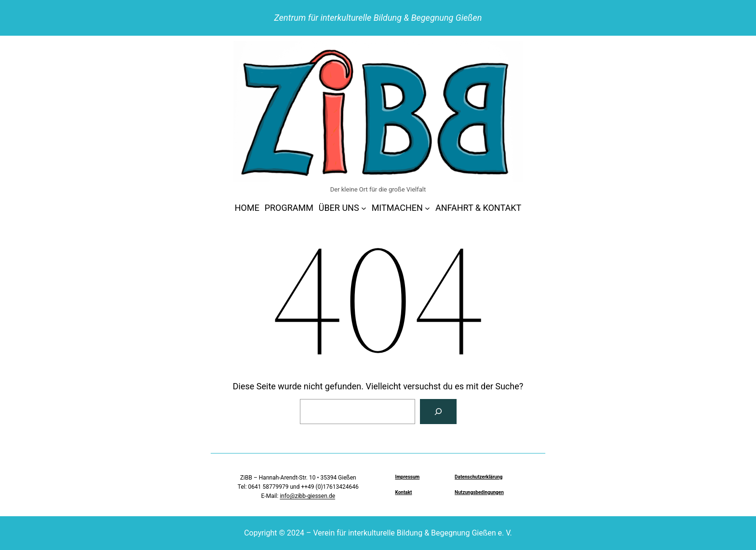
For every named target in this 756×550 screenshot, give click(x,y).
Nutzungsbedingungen (479, 492)
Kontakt (403, 492)
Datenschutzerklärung (479, 477)
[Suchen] (438, 412)
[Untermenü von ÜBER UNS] (364, 208)
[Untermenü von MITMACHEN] (427, 208)
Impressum (407, 477)
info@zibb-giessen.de (307, 496)
